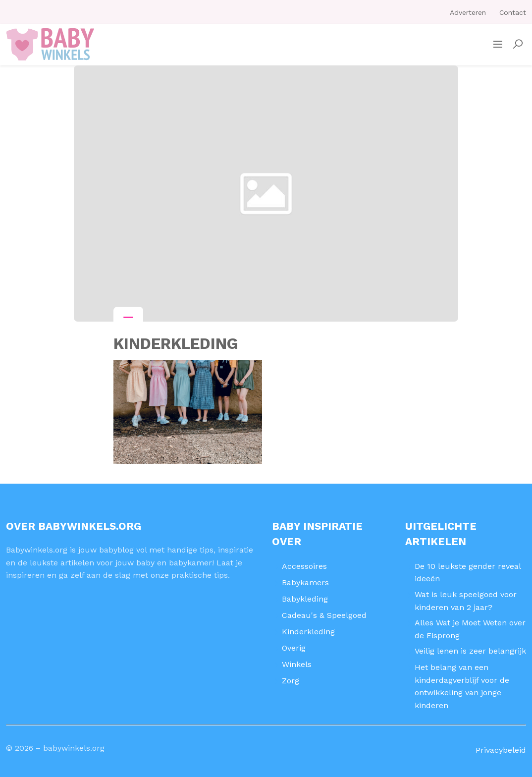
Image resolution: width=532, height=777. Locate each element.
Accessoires (304, 566)
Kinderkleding (308, 632)
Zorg (291, 681)
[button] (518, 45)
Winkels (297, 664)
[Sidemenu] (498, 45)
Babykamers (305, 583)
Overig (294, 648)
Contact (513, 12)
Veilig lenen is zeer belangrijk (470, 651)
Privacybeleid (501, 750)
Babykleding (305, 599)
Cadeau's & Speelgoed (324, 615)
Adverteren (468, 12)
